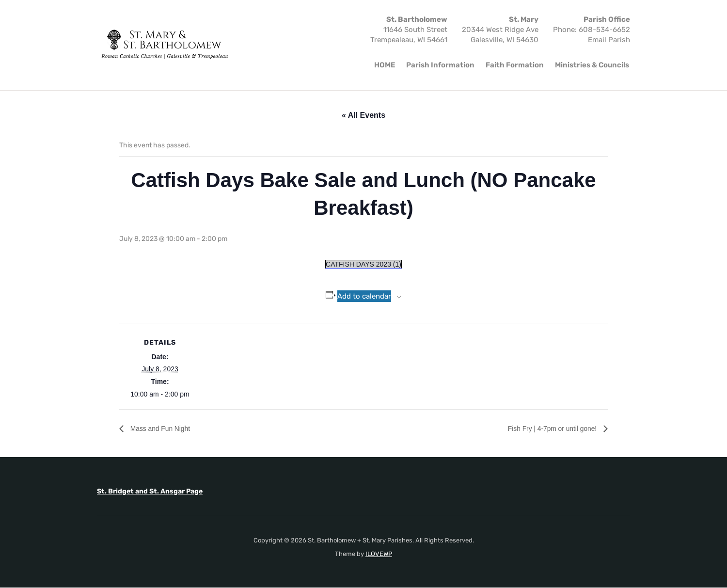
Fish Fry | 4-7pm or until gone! (546, 429)
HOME (385, 65)
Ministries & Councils (592, 65)
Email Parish (609, 40)
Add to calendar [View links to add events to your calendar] (364, 296)
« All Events (363, 115)
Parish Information (440, 65)
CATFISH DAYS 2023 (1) (363, 264)
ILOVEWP (379, 554)
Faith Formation (515, 65)
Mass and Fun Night (164, 429)
